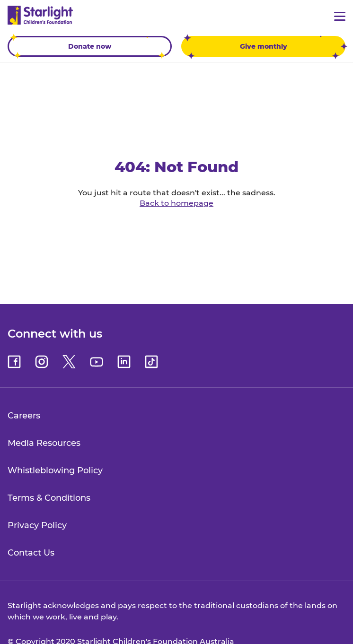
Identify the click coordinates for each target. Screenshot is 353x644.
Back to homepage (176, 203)
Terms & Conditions (49, 498)
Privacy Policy (37, 525)
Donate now (88, 46)
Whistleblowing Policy (55, 470)
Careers (24, 416)
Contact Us (31, 553)
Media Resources (44, 443)
